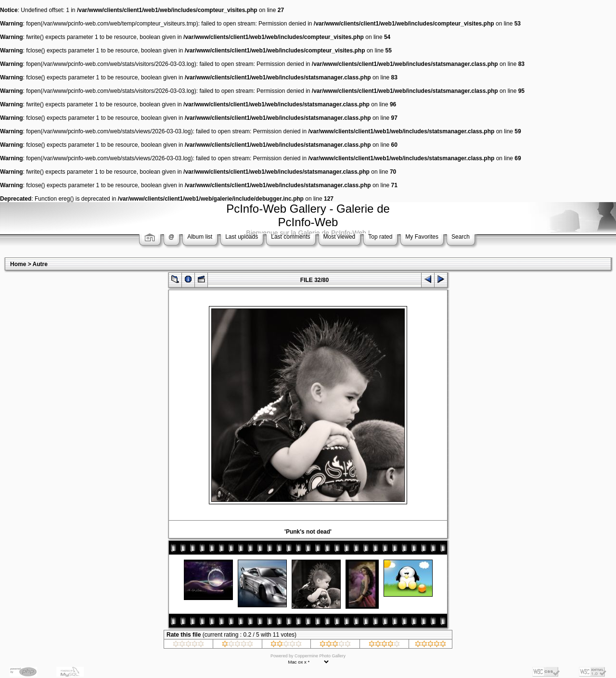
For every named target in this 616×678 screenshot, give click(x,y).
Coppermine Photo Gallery (320, 656)
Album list (200, 237)
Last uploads (242, 237)
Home (18, 264)
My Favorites (422, 237)
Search (461, 237)
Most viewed (340, 237)
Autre (40, 264)
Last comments (290, 237)
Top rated (380, 237)
